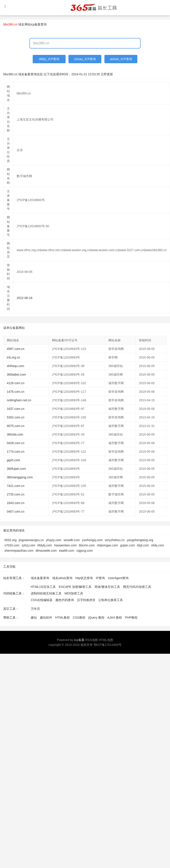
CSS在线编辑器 (42, 600)
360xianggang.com (20, 477)
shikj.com (157, 545)
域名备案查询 (40, 578)
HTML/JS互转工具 (43, 587)
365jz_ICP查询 (49, 59)
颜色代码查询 (65, 600)
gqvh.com (13, 460)
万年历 (35, 609)
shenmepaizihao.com (19, 551)
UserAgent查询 (118, 578)
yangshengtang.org (140, 540)
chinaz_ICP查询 (85, 59)
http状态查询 (84, 578)
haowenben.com (65, 545)
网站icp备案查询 (36, 24)
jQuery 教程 (96, 618)
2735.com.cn (16, 494)
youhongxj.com (92, 540)
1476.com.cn (16, 392)
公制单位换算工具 (111, 600)
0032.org (10, 540)
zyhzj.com (28, 545)
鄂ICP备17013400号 (108, 645)
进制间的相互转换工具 (46, 593)
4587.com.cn (16, 349)
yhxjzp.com (54, 540)
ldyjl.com (143, 545)
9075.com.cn (16, 426)
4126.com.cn (16, 383)
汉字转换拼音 (86, 600)
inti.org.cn (13, 357)
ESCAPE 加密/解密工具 (75, 587)
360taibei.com (16, 375)
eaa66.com (67, 551)
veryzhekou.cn (115, 540)
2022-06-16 (25, 298)
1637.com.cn (16, 409)
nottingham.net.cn (19, 400)
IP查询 (100, 578)
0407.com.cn (16, 511)
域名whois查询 (62, 578)
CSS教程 (79, 618)
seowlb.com (72, 540)
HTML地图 (106, 640)
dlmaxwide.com (46, 551)
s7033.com (12, 545)
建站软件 (46, 618)
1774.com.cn (16, 452)
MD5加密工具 (74, 593)
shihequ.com (15, 366)
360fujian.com (16, 469)
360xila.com (15, 434)
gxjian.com (128, 545)
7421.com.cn (16, 486)
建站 (34, 618)
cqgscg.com (85, 551)
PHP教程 (131, 618)
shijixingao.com (107, 545)
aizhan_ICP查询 (121, 59)
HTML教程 (63, 618)
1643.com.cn (16, 503)
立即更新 (107, 74)
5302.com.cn (16, 417)
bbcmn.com (87, 545)
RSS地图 (92, 640)
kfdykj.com (45, 545)
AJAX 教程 (115, 618)
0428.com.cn (16, 443)
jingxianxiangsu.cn (31, 540)
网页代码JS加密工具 (137, 587)
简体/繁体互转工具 (107, 587)
